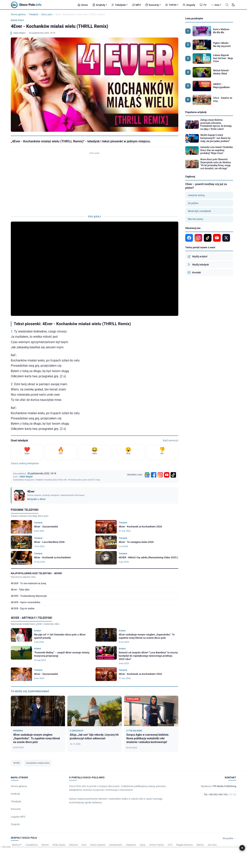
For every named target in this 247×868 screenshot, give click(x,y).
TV (203, 5)
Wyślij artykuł (197, 257)
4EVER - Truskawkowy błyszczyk (29, 596)
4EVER (16, 763)
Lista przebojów (194, 18)
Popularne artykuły (196, 112)
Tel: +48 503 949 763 (220, 794)
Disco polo (47, 14)
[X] (226, 238)
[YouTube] (167, 475)
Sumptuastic (116, 845)
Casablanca (32, 845)
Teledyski (119, 5)
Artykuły (100, 5)
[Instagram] (160, 475)
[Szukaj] (227, 5)
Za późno (193, 203)
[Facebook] (154, 475)
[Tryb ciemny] (233, 5)
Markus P (17, 845)
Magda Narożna (185, 845)
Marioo (200, 845)
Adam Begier (19, 33)
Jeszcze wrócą (196, 195)
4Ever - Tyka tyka (20, 590)
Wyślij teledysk (198, 264)
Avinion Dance (156, 845)
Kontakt (194, 273)
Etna (84, 845)
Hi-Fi (170, 845)
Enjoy (143, 845)
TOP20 (172, 5)
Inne (216, 5)
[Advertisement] (95, 183)
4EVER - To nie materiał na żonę (28, 583)
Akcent (45, 845)
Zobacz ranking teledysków (25, 463)
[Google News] (147, 475)
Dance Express (98, 845)
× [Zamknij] (242, 848)
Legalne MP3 (18, 817)
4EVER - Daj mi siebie (23, 608)
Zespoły (189, 5)
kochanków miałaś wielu (38, 763)
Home (83, 5)
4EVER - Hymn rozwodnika (25, 602)
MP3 (136, 5)
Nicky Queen (59, 845)
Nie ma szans (195, 219)
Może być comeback (199, 211)
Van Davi (212, 845)
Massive (74, 845)
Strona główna (18, 14)
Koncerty (153, 5)
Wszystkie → (229, 838)
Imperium (131, 845)
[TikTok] (173, 475)
